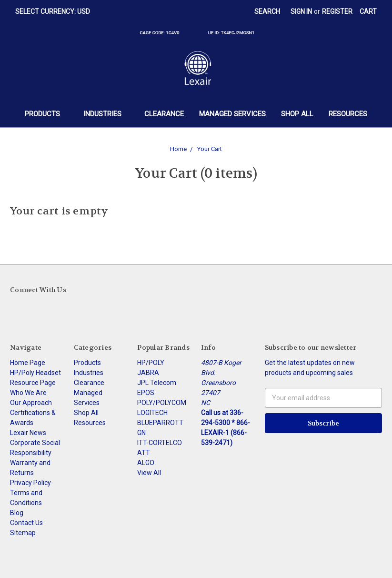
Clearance (164, 114)
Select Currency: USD (56, 11)
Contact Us (26, 523)
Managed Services (232, 114)
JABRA (148, 373)
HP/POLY (151, 363)
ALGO (146, 463)
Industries (106, 114)
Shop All (297, 114)
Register (337, 11)
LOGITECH (152, 413)
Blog (17, 513)
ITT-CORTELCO (160, 443)
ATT (144, 453)
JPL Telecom (157, 383)
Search (267, 11)
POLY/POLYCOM (162, 403)
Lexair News (28, 433)
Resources (348, 114)
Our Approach (31, 403)
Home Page (28, 363)
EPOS (146, 393)
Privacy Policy (30, 483)
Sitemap (23, 533)
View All (149, 473)
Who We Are (28, 393)
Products (46, 114)
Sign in (301, 11)
